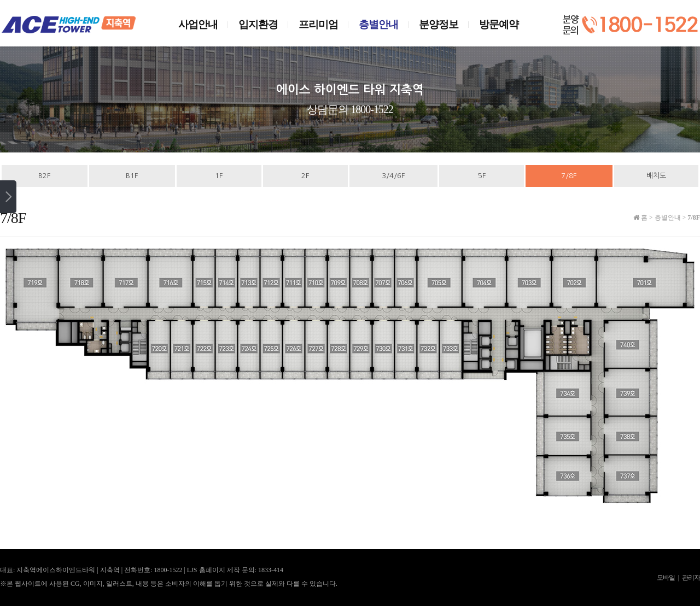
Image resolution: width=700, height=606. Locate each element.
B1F (132, 176)
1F (219, 176)
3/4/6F (393, 176)
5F (482, 176)
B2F (44, 176)
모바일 (666, 578)
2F (305, 176)
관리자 (691, 578)
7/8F (569, 176)
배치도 (656, 176)
